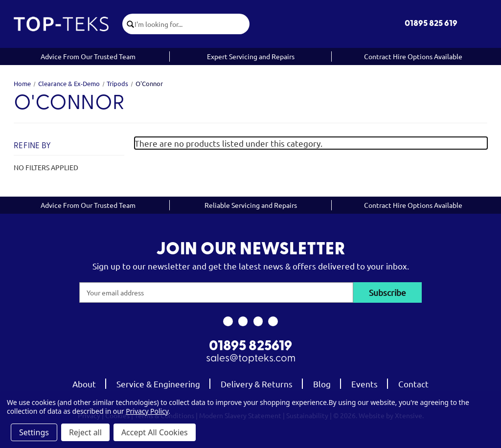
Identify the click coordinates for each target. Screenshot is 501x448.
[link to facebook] (228, 321)
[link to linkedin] (273, 321)
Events (364, 384)
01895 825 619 (431, 24)
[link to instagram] (243, 321)
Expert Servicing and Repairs (251, 56)
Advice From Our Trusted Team (88, 56)
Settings (34, 432)
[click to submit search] (129, 24)
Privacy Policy (147, 411)
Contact (413, 384)
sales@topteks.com (251, 359)
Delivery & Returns (257, 384)
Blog (322, 384)
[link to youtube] (258, 321)
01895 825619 (250, 347)
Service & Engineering (158, 384)
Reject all (85, 432)
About (84, 384)
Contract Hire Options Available (413, 56)
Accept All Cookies (155, 432)
